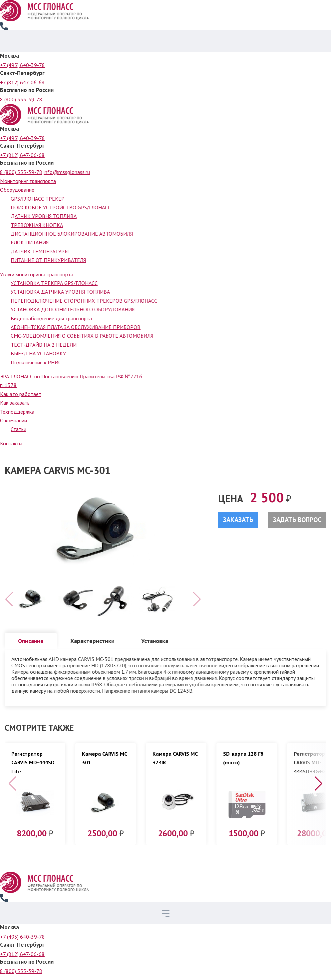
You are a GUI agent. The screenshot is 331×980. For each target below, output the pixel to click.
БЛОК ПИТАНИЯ (30, 242)
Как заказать (15, 403)
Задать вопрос (297, 520)
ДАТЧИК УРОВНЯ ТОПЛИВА (44, 216)
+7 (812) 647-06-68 (22, 82)
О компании (13, 420)
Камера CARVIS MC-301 (105, 763)
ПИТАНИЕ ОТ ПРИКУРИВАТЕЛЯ (48, 260)
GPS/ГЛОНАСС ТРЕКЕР (38, 199)
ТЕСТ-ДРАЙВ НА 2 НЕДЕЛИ (44, 345)
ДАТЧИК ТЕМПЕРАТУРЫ (40, 251)
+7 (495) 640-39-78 (22, 65)
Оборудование (17, 190)
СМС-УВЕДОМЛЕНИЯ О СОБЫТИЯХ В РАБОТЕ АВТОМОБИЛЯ (82, 336)
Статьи (18, 429)
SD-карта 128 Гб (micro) (243, 763)
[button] (319, 788)
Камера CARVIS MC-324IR (176, 763)
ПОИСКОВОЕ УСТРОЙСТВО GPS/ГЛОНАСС (61, 207)
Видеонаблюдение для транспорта (51, 318)
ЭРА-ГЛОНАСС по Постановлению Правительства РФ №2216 (71, 376)
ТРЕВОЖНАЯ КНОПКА (37, 225)
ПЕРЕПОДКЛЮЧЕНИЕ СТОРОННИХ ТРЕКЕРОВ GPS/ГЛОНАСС (84, 301)
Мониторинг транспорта (28, 181)
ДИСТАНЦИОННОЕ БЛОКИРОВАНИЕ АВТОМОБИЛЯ (72, 234)
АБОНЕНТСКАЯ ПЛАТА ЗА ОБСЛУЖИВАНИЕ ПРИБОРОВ (76, 327)
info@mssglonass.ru (67, 172)
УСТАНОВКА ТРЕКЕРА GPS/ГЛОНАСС (54, 283)
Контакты (11, 443)
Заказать (238, 520)
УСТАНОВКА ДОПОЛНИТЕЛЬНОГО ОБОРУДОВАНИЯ (73, 309)
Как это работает (21, 394)
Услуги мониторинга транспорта (37, 274)
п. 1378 (8, 385)
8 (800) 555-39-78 (21, 99)
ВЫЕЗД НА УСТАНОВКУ (38, 353)
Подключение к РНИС (36, 362)
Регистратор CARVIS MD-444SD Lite (33, 767)
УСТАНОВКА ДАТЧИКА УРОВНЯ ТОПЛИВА (60, 292)
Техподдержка (17, 412)
